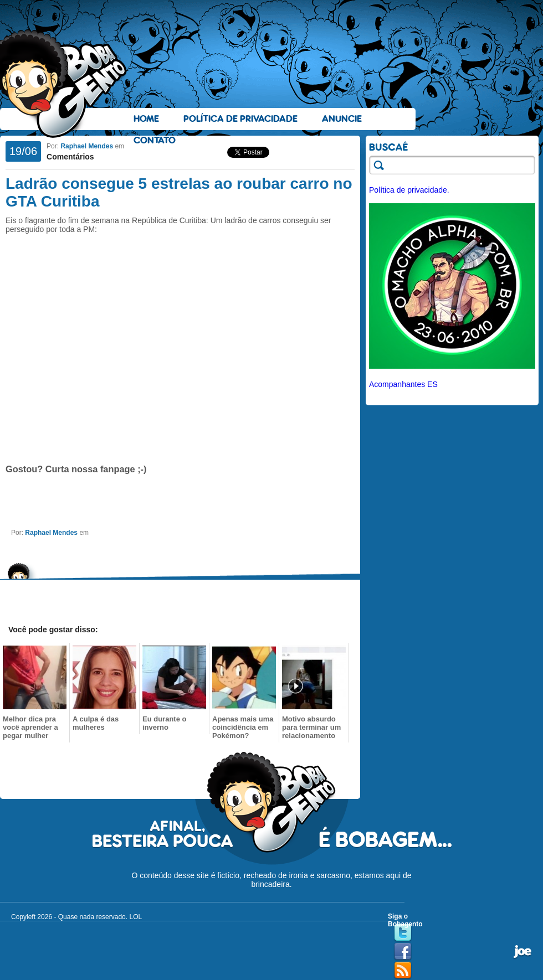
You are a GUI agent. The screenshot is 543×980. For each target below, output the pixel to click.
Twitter (403, 933)
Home (146, 119)
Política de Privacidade (240, 119)
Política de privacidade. (409, 190)
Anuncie (342, 119)
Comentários (70, 157)
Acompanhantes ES (403, 384)
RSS (403, 971)
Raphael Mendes (87, 146)
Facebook (403, 952)
